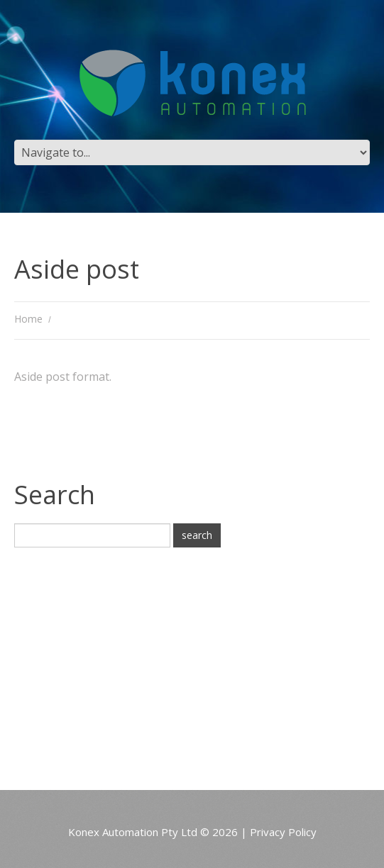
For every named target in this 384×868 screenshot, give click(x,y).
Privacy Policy (283, 832)
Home (28, 319)
